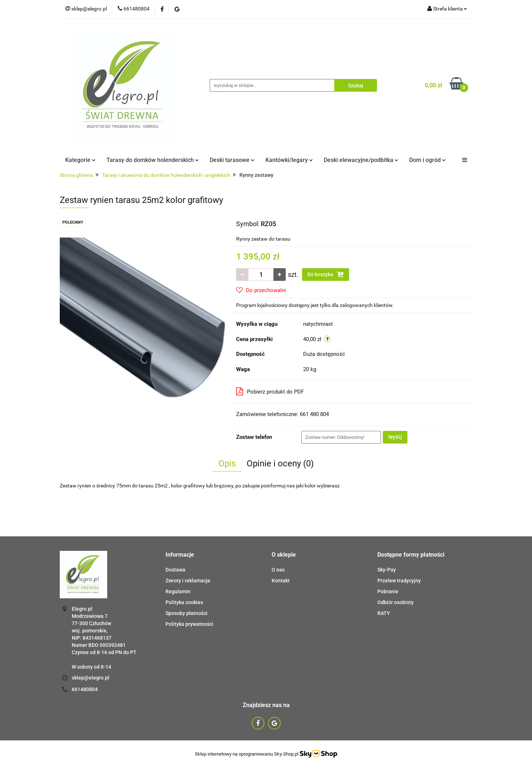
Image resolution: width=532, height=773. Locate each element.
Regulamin (178, 591)
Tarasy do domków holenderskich (153, 160)
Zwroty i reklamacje (188, 581)
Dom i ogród (428, 160)
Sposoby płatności (187, 613)
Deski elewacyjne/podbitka (361, 160)
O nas (278, 570)
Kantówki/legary (289, 160)
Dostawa (175, 570)
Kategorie (80, 160)
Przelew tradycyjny (399, 581)
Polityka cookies (184, 602)
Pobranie (388, 591)
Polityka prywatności (189, 624)
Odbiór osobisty (395, 602)
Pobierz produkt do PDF (270, 391)
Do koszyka (326, 274)
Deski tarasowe (232, 160)
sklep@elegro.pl (91, 678)
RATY (384, 613)
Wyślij (395, 437)
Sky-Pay (387, 570)
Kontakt (281, 581)
